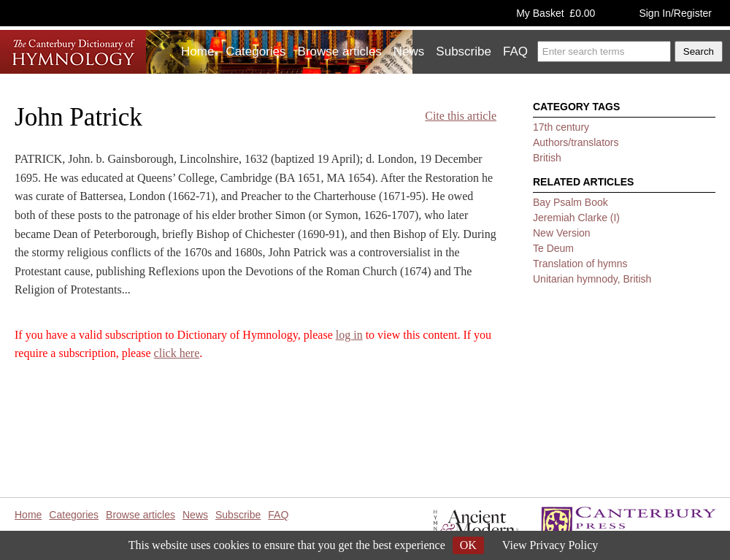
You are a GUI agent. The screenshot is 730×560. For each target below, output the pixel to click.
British (547, 158)
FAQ (515, 51)
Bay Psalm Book (570, 202)
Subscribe (464, 51)
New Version (562, 233)
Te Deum (553, 248)
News (409, 51)
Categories (255, 51)
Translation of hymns (580, 264)
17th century (561, 127)
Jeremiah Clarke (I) (576, 218)
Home (197, 51)
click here (177, 353)
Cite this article (461, 116)
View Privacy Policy (550, 545)
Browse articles (340, 51)
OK (468, 545)
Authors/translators (576, 142)
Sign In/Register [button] (675, 13)
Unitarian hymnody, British (592, 279)
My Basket (556, 13)
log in (349, 335)
